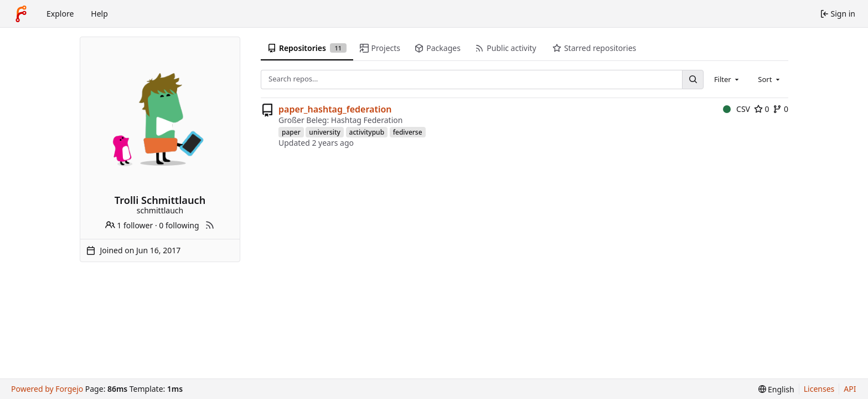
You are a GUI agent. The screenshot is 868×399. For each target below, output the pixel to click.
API (850, 389)
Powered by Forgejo (47, 389)
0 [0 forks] (781, 109)
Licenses (819, 389)
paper (291, 132)
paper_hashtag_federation (335, 109)
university (325, 132)
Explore (60, 14)
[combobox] (727, 79)
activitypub (367, 132)
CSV (737, 109)
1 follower (129, 225)
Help (99, 14)
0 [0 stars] (762, 109)
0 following (179, 225)
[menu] (776, 389)
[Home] (21, 14)
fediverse (408, 132)
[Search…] (693, 80)
